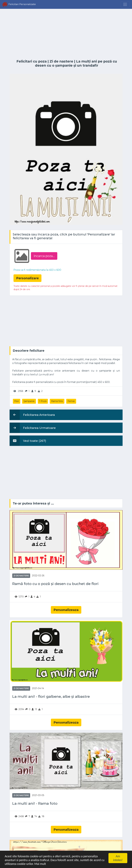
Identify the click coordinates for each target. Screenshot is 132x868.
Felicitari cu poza (32, 61)
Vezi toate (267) (28, 441)
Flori (17, 401)
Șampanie (29, 401)
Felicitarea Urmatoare (33, 428)
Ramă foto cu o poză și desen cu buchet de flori (55, 584)
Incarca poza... (44, 256)
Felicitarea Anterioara (32, 415)
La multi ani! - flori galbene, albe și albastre (51, 697)
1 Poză (43, 401)
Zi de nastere (61, 61)
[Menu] (125, 4)
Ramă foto (57, 401)
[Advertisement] (66, 34)
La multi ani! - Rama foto (35, 804)
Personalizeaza (66, 610)
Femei (71, 401)
